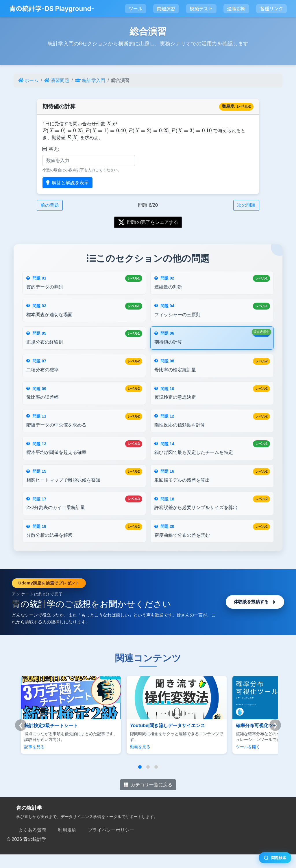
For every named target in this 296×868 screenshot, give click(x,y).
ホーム (28, 80)
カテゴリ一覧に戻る (148, 798)
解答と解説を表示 (67, 183)
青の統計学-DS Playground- (52, 9)
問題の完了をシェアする (148, 222)
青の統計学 (29, 821)
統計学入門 (90, 80)
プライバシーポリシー (111, 844)
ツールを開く (221, 760)
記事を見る (34, 760)
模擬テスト (201, 9)
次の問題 (246, 205)
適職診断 (236, 9)
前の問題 (50, 205)
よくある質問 (32, 844)
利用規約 (67, 844)
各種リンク (271, 9)
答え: (51, 149)
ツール (136, 9)
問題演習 (166, 9)
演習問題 (57, 80)
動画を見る (127, 760)
